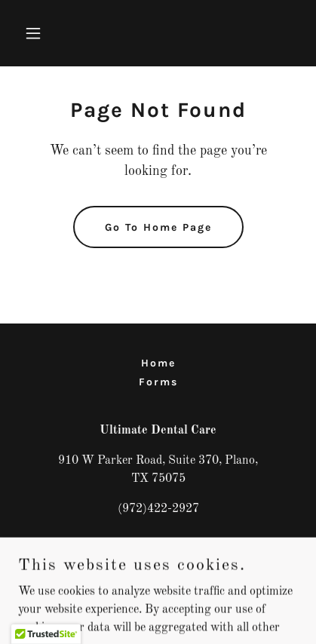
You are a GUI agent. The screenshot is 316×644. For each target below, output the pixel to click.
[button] (39, 33)
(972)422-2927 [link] (158, 509)
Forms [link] (158, 382)
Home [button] (158, 363)
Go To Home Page (158, 227)
